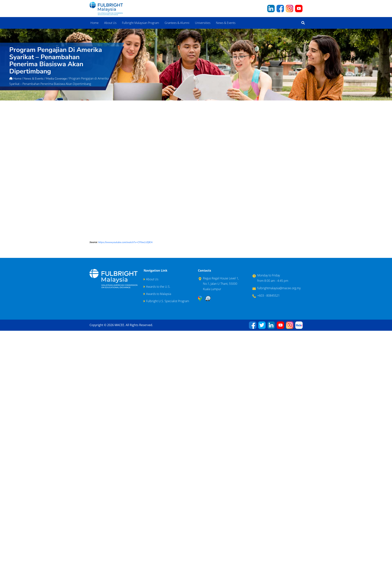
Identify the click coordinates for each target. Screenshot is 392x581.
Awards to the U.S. (158, 287)
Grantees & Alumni (177, 23)
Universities (203, 23)
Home (95, 23)
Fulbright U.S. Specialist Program (168, 301)
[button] (303, 23)
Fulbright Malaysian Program (140, 23)
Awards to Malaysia (159, 294)
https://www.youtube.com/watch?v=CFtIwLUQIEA (125, 242)
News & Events (226, 23)
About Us (110, 23)
